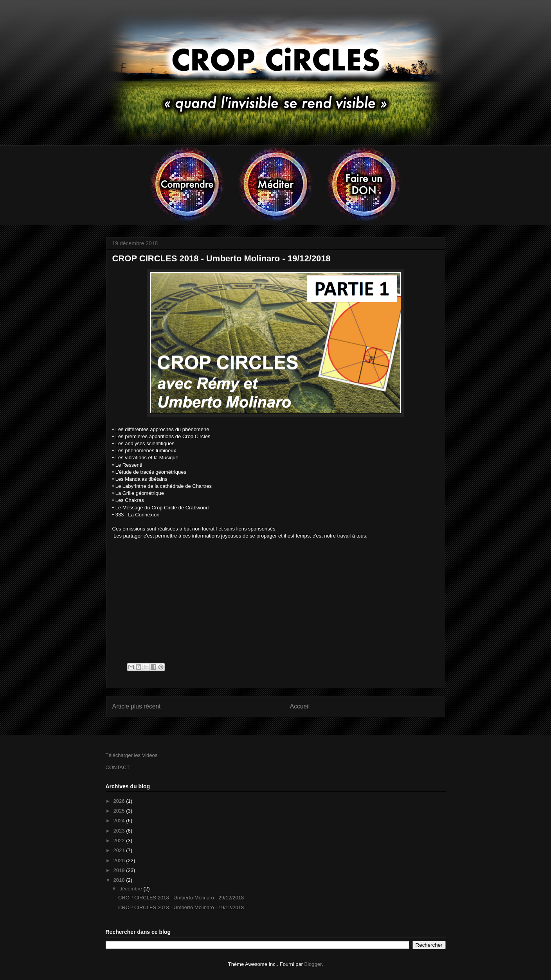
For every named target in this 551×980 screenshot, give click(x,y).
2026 (120, 801)
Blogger (313, 964)
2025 (120, 811)
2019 (120, 870)
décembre (131, 889)
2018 (120, 880)
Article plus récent (137, 706)
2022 (120, 841)
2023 (120, 831)
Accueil (300, 706)
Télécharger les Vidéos (132, 755)
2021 (120, 850)
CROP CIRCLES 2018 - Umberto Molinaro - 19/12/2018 (181, 907)
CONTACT (118, 767)
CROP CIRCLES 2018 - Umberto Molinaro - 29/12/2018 (181, 898)
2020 (120, 860)
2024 (120, 821)
